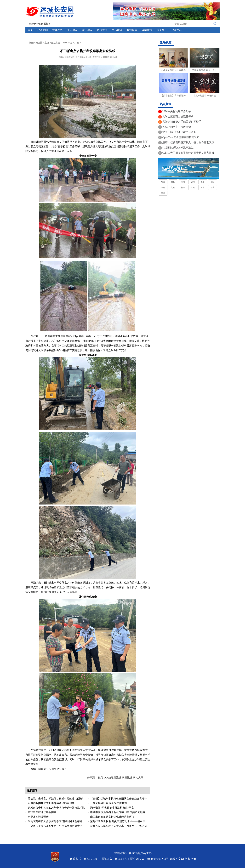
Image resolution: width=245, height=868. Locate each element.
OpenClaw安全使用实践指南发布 (181, 137)
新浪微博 (119, 778)
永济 (163, 187)
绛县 (163, 193)
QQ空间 (108, 778)
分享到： (92, 778)
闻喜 (173, 187)
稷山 (203, 182)
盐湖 (193, 182)
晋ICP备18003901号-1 (116, 859)
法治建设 (87, 30)
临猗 (183, 187)
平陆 (212, 182)
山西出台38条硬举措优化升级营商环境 (112, 817)
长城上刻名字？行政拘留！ (178, 127)
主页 (47, 43)
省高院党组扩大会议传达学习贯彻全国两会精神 (55, 821)
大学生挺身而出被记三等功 (178, 116)
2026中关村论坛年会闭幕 (42, 812)
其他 (77, 43)
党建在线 (57, 30)
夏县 (173, 182)
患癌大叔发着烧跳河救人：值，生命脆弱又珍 (188, 142)
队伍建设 (117, 30)
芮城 (193, 187)
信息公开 (162, 30)
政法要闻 (43, 30)
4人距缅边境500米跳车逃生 (178, 148)
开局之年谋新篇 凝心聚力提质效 (109, 803)
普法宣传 (102, 30)
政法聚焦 (132, 30)
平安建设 (72, 30)
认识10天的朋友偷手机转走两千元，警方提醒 (188, 153)
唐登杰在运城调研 (38, 817)
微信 (101, 778)
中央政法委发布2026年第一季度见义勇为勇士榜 (55, 826)
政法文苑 (177, 30)
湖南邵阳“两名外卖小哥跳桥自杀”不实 (112, 808)
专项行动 (67, 43)
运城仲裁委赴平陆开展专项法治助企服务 (51, 803)
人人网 (139, 778)
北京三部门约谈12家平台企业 (179, 132)
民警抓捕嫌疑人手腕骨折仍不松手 (182, 122)
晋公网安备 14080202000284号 (149, 859)
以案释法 (147, 30)
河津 (203, 187)
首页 (30, 30)
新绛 (212, 187)
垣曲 (163, 182)
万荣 (183, 182)
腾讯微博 (130, 778)
